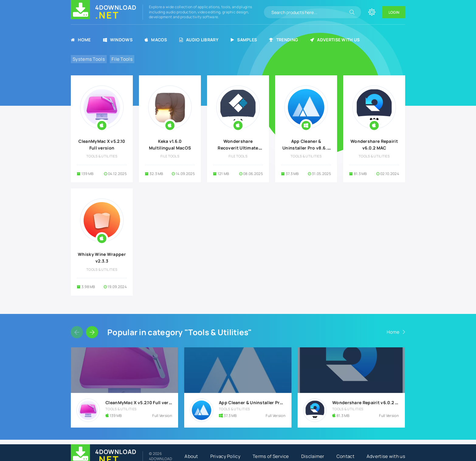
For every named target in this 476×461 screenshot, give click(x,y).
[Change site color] (372, 12)
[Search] (352, 12)
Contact (345, 456)
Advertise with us (335, 40)
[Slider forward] (92, 332)
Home (81, 40)
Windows (118, 40)
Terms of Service (271, 456)
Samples (244, 40)
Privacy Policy (225, 456)
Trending (283, 40)
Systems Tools (89, 59)
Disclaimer (313, 456)
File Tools (122, 59)
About (191, 456)
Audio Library (199, 40)
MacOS (156, 40)
